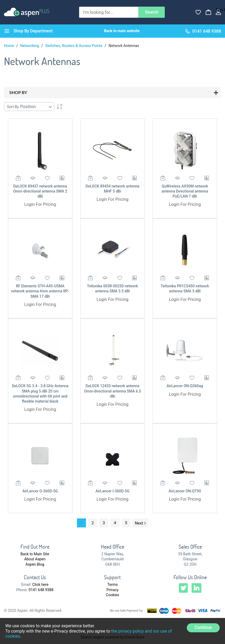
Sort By (13, 107)
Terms (112, 585)
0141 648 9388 (41, 590)
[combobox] (109, 12)
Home (9, 46)
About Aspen (35, 559)
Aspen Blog (35, 564)
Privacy (112, 590)
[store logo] (27, 12)
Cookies (112, 595)
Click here (40, 585)
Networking (30, 46)
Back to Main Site (35, 554)
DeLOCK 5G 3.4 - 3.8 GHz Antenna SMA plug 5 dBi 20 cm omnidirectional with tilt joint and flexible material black (40, 394)
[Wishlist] (198, 12)
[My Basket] (208, 12)
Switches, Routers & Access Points (74, 46)
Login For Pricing (40, 204)
